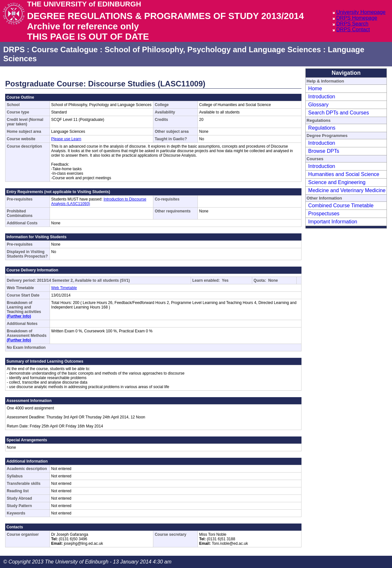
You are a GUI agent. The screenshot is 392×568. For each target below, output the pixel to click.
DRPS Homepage (357, 18)
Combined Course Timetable (341, 206)
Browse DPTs (324, 151)
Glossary (318, 105)
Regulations (322, 128)
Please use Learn (66, 139)
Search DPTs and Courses (339, 113)
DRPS (14, 49)
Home (315, 88)
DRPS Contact (353, 29)
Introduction (322, 97)
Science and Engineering (337, 182)
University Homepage (361, 12)
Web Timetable (64, 288)
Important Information (333, 222)
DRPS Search (352, 24)
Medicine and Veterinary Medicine (347, 190)
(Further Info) (19, 316)
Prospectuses (324, 214)
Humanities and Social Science (344, 174)
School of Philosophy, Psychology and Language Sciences (213, 49)
